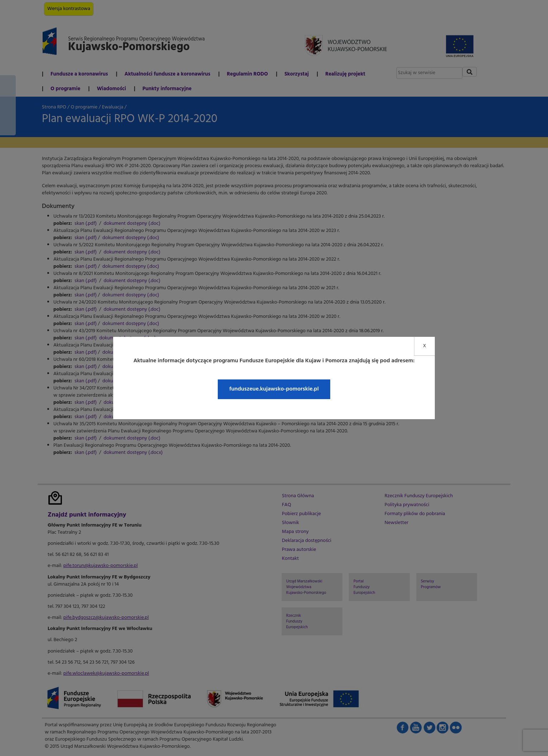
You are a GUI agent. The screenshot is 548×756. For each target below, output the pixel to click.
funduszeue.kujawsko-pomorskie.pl (274, 389)
